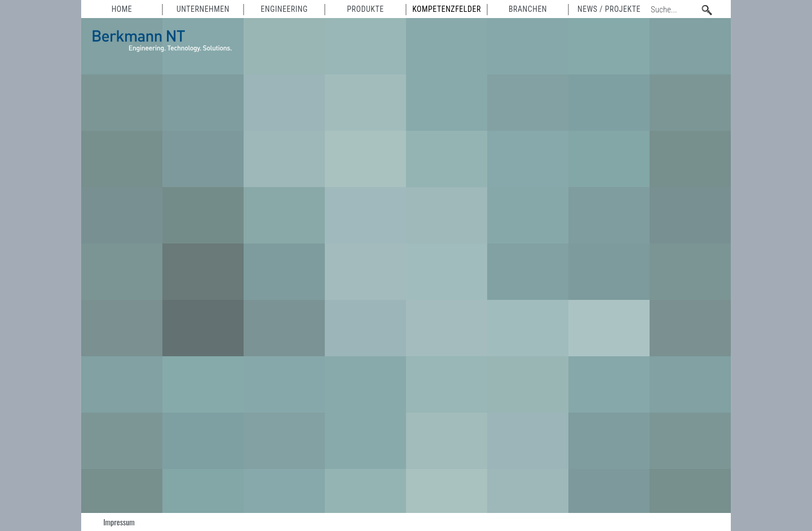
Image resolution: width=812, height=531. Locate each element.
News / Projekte (609, 9)
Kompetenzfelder (447, 9)
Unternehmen (203, 9)
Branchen (528, 9)
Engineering (284, 9)
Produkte (365, 9)
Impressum (119, 522)
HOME (122, 9)
